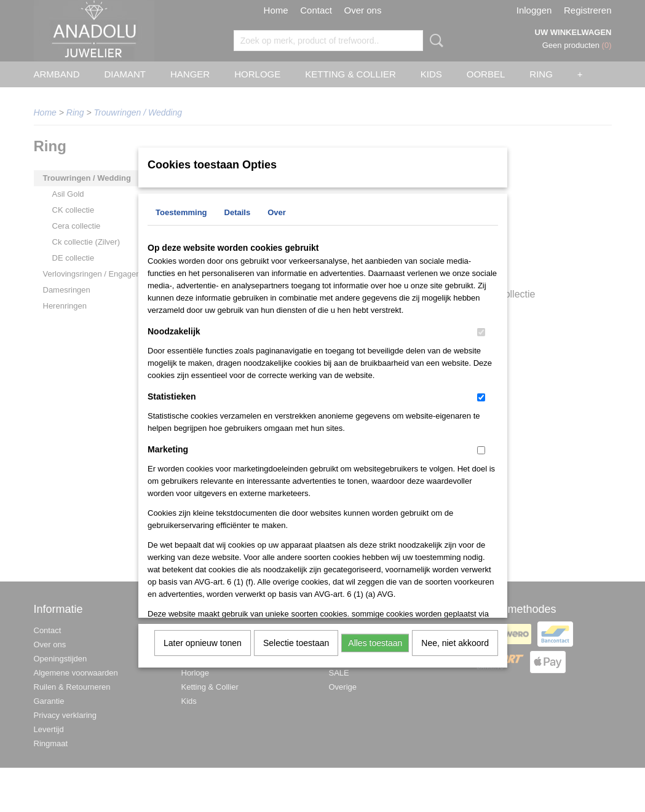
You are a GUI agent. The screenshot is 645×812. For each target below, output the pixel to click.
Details (238, 212)
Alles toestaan (375, 643)
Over (277, 212)
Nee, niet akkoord (455, 643)
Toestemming (181, 212)
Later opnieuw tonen (203, 643)
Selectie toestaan (296, 643)
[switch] (481, 332)
